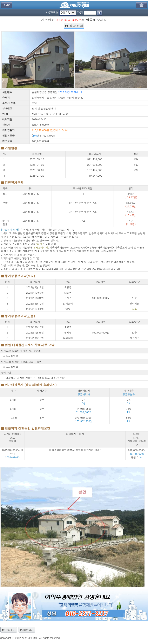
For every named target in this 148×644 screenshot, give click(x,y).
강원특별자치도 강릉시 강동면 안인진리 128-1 (75, 450)
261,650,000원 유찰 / (137, 454)
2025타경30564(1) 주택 (12, 452)
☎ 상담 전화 (74, 26)
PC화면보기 (27, 630)
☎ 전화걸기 (9, 630)
